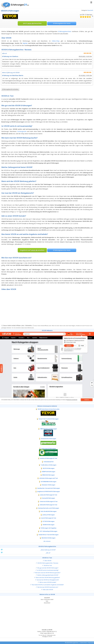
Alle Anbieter (47, 541)
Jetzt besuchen (32, 23)
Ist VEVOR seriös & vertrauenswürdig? (48, 570)
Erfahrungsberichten (65, 31)
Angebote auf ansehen (32, 250)
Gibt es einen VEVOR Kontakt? (48, 582)
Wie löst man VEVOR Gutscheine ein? (48, 587)
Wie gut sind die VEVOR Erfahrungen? (48, 568)
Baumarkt (90, 10)
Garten (25, 43)
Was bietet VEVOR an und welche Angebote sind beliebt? (48, 585)
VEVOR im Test (48, 565)
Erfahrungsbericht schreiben (10, 89)
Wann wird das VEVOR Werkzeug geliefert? (48, 577)
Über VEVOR (48, 561)
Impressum (91, 643)
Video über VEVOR (48, 590)
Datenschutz (84, 643)
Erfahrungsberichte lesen (62, 23)
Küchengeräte (22, 131)
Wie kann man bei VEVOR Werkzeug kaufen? (48, 573)
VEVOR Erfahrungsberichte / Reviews (48, 563)
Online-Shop (56, 41)
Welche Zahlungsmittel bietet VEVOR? (48, 575)
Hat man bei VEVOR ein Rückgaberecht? (48, 580)
